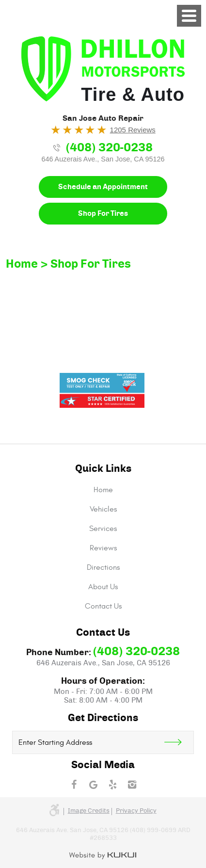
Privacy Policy (136, 811)
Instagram (132, 785)
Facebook (74, 785)
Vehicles (103, 509)
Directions (103, 567)
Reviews (103, 548)
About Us (103, 587)
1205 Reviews (133, 130)
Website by (103, 856)
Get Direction (179, 742)
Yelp (113, 785)
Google (94, 785)
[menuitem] (103, 490)
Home (22, 264)
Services (103, 529)
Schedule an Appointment (103, 187)
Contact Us (103, 606)
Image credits (89, 811)
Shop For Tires (103, 214)
